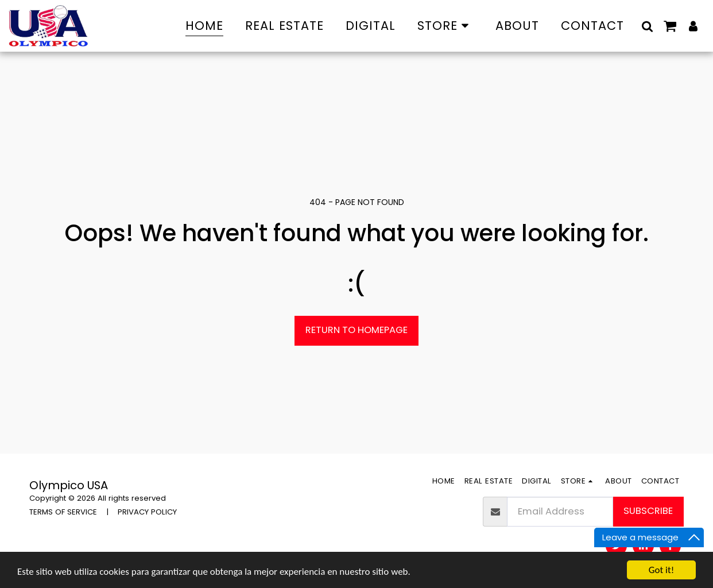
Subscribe (648, 511)
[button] (647, 26)
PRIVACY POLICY (147, 512)
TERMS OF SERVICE (63, 512)
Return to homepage (356, 330)
